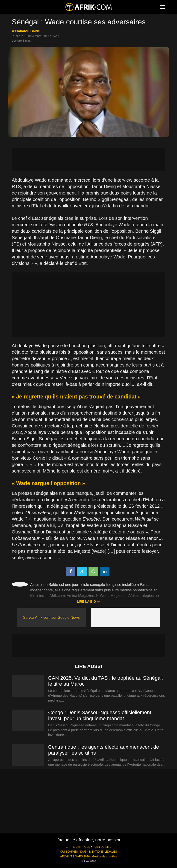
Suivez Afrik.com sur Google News (51, 617)
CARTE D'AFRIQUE (78, 847)
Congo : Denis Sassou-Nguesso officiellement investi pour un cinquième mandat (100, 715)
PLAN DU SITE (102, 847)
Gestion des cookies (105, 857)
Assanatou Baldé (26, 31)
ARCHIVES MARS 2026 (75, 857)
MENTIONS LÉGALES (103, 852)
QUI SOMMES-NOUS (74, 852)
